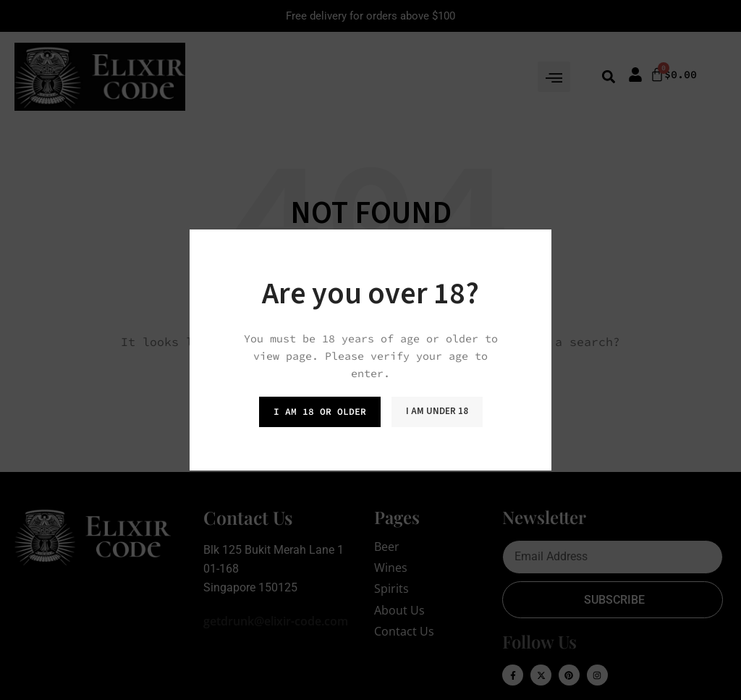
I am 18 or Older (320, 412)
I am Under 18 (437, 411)
